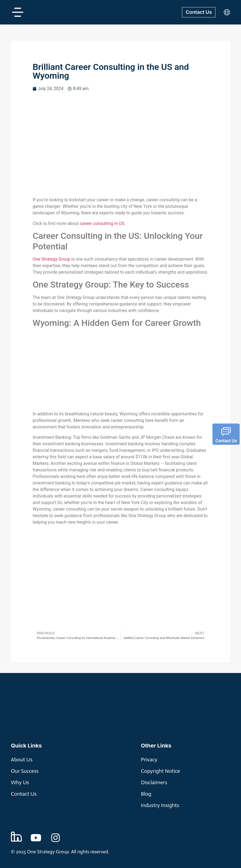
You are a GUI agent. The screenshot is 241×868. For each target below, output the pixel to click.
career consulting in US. (103, 223)
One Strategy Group (51, 259)
